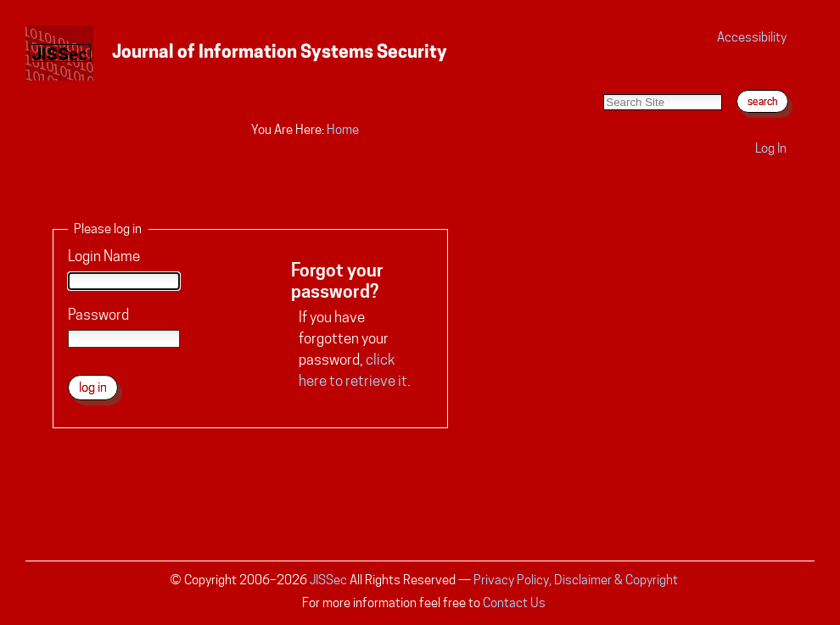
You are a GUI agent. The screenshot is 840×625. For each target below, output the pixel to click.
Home (343, 129)
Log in (771, 148)
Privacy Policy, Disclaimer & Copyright (576, 580)
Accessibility (752, 37)
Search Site (603, 77)
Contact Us (514, 603)
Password (98, 315)
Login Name (104, 256)
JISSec (328, 580)
